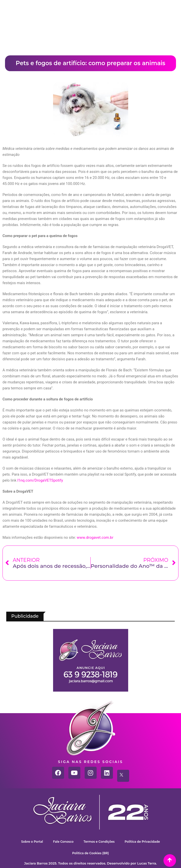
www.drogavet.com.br (95, 537)
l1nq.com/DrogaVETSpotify (40, 480)
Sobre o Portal (32, 842)
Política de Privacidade (142, 842)
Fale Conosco (63, 842)
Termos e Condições (99, 842)
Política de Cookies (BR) (90, 853)
